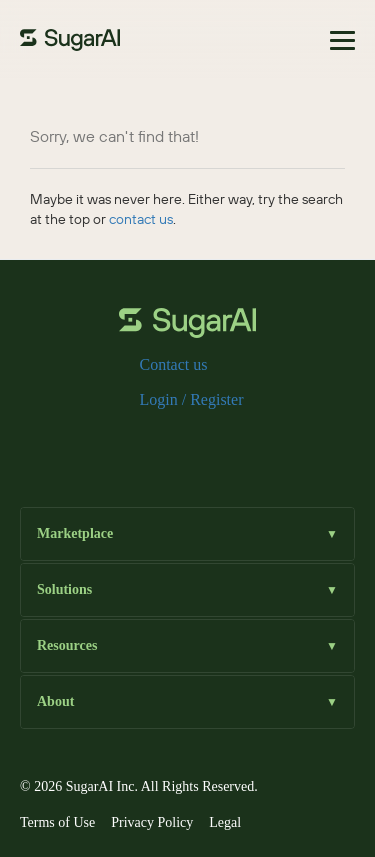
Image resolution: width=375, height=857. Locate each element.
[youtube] (252, 443)
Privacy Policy (152, 822)
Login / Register (192, 399)
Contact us (174, 364)
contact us (141, 219)
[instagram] (188, 443)
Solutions (187, 590)
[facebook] (124, 443)
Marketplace (187, 534)
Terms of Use (57, 822)
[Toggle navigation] (342, 40)
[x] (156, 443)
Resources (187, 646)
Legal (225, 822)
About (187, 702)
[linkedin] (220, 443)
